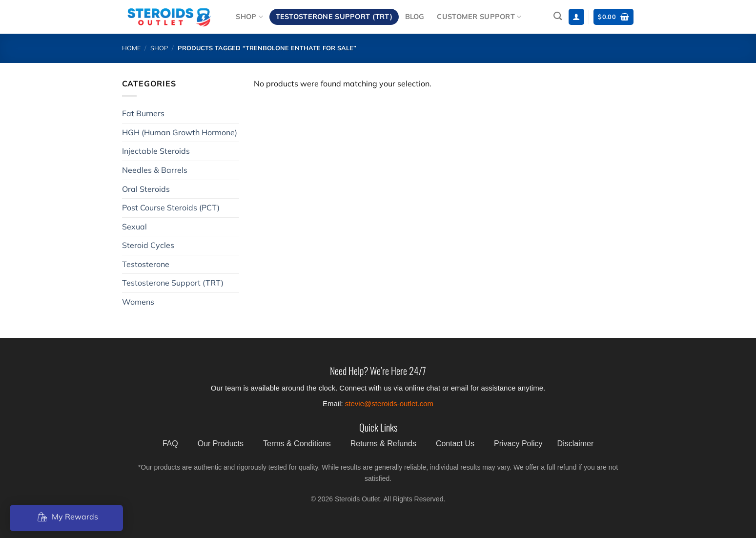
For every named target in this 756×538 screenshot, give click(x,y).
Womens (138, 302)
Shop (249, 17)
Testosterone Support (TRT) (334, 17)
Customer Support (479, 17)
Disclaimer (576, 444)
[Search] (558, 16)
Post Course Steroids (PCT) (171, 207)
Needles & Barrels (155, 170)
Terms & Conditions (297, 444)
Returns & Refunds (383, 444)
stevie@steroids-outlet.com (389, 403)
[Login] (576, 17)
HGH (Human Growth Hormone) (180, 132)
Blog (415, 17)
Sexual (134, 227)
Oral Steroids (146, 189)
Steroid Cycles (148, 245)
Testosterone (146, 264)
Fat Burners (143, 113)
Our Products (221, 444)
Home (132, 48)
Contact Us (455, 444)
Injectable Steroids (156, 151)
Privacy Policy (518, 444)
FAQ (170, 444)
